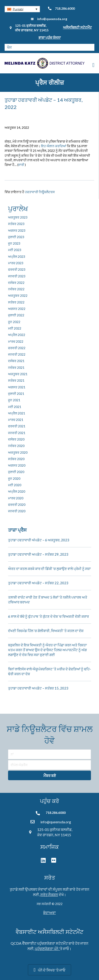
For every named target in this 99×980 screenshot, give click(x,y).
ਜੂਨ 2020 (14, 478)
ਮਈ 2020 (15, 485)
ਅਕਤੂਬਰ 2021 (18, 374)
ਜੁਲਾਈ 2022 (16, 315)
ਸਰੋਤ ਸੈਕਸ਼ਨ (49, 895)
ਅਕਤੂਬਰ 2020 (18, 452)
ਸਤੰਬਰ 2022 (16, 302)
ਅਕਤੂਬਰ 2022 (18, 295)
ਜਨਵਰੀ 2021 (17, 433)
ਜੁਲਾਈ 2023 (16, 237)
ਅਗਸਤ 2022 (17, 309)
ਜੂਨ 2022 (14, 322)
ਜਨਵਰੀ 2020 (17, 511)
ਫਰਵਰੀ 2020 (17, 505)
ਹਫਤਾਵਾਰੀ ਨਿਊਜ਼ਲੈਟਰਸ (40, 192)
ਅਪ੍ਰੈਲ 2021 (17, 413)
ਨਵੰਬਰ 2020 (16, 446)
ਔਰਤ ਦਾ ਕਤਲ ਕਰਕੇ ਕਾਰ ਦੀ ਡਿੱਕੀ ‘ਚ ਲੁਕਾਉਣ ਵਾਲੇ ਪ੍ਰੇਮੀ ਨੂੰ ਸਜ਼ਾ (49, 569)
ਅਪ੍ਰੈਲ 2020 (17, 491)
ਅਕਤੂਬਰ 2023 (18, 217)
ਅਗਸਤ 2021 (17, 387)
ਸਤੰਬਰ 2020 (16, 459)
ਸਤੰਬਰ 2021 (16, 380)
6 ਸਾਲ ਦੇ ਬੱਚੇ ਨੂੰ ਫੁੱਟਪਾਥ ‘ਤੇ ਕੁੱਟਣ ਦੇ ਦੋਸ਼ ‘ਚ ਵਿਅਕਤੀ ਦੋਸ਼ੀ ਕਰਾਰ (48, 616)
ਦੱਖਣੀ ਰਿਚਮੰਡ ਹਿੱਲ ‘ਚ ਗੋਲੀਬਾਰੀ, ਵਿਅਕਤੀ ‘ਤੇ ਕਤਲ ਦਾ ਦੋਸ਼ (46, 631)
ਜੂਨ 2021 (14, 400)
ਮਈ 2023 (15, 250)
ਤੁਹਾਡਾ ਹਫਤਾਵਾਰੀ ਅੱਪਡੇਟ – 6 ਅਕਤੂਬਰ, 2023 (39, 540)
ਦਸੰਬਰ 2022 (16, 283)
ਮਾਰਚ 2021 (16, 420)
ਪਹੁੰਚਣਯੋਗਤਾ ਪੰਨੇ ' (47, 949)
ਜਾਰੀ (21, 165)
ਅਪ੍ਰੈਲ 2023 (17, 256)
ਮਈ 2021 (15, 407)
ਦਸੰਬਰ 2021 (16, 361)
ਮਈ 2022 (15, 328)
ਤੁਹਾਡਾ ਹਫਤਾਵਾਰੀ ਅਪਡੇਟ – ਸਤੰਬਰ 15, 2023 (38, 688)
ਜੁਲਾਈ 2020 (16, 472)
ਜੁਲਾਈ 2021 (16, 394)
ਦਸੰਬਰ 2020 (16, 439)
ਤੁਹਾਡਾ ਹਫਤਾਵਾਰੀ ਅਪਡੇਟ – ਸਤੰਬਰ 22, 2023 (38, 583)
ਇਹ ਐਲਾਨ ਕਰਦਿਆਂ (54, 146)
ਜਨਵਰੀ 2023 (17, 276)
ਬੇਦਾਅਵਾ (49, 913)
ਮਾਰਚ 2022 (16, 341)
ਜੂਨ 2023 (14, 243)
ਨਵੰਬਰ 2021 (16, 367)
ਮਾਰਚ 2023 (16, 263)
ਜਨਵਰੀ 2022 (17, 354)
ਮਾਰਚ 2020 (16, 498)
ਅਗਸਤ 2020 (17, 465)
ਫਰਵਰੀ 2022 (17, 348)
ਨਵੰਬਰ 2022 (16, 289)
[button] (22, 9)
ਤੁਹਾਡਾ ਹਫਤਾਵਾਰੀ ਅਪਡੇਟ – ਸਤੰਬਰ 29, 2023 (38, 554)
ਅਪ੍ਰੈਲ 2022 (17, 335)
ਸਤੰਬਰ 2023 (16, 224)
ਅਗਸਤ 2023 (17, 230)
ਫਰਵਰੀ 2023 (17, 269)
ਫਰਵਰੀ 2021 (17, 426)
